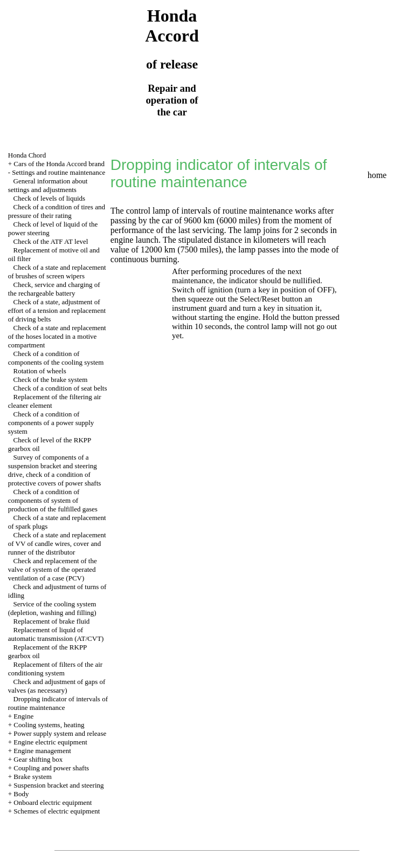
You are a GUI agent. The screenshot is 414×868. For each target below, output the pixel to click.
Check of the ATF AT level (51, 241)
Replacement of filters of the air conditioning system (55, 669)
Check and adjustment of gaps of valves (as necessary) (57, 686)
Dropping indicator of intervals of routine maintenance (58, 703)
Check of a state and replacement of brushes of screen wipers (57, 272)
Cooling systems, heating (49, 725)
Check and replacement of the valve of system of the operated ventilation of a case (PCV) (53, 569)
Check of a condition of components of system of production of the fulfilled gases (53, 500)
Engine (23, 716)
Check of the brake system (51, 380)
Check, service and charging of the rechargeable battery (54, 289)
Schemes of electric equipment (57, 811)
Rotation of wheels (40, 371)
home (377, 175)
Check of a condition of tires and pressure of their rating (57, 211)
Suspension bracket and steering (58, 785)
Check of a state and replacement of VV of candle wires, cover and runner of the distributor (57, 544)
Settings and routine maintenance (58, 172)
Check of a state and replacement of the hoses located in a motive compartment (57, 336)
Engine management (42, 751)
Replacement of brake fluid (52, 621)
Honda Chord (27, 155)
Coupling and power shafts (51, 768)
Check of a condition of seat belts (60, 388)
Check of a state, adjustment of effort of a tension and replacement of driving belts (57, 310)
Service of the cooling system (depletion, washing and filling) (52, 608)
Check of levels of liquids (50, 198)
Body (21, 794)
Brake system (32, 777)
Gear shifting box (38, 759)
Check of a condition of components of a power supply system (51, 423)
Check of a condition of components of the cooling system (56, 358)
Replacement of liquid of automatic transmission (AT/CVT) (56, 634)
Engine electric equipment (50, 742)
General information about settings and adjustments (48, 185)
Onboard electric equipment (53, 802)
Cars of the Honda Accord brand (59, 164)
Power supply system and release (60, 733)
